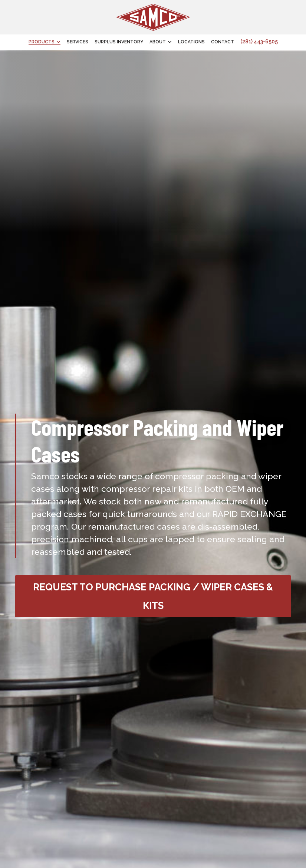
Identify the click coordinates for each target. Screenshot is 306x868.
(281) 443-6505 (259, 42)
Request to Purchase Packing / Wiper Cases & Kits (153, 596)
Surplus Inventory (119, 42)
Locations (191, 42)
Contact (223, 42)
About (158, 42)
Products (42, 42)
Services (78, 42)
